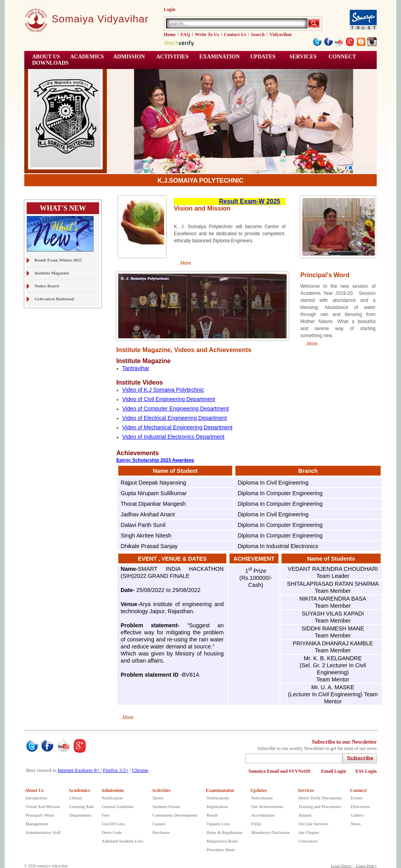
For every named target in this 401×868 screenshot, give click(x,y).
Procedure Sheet (221, 850)
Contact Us (235, 35)
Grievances (308, 841)
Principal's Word (40, 815)
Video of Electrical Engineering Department (174, 418)
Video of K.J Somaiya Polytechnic (163, 390)
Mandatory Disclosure (270, 832)
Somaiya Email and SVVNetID (280, 771)
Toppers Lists (218, 824)
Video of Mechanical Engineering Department (177, 427)
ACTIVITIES (172, 57)
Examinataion (220, 790)
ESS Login (366, 771)
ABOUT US (46, 57)
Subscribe (360, 758)
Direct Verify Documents (320, 798)
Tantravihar (136, 368)
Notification (112, 798)
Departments (80, 815)
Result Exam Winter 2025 (58, 260)
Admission (129, 57)
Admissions (113, 790)
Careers (159, 824)
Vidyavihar (281, 35)
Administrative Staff (43, 832)
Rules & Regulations (225, 832)
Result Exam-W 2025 (257, 201)
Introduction (36, 798)
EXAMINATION (219, 57)
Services (303, 57)
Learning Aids (82, 806)
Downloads (50, 63)
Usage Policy (366, 866)
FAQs (256, 824)
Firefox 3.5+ (116, 770)
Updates (258, 790)
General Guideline (118, 806)
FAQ (185, 35)
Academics (79, 790)
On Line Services (313, 824)
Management (37, 824)
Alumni (305, 815)
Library (76, 798)
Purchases (161, 832)
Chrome (140, 770)
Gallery (357, 815)
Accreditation (263, 815)
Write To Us (207, 35)
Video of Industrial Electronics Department (173, 437)
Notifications (218, 798)
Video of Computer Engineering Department (175, 409)
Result (212, 815)
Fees (106, 815)
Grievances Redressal (54, 299)
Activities (161, 790)
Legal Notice (341, 866)
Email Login (334, 771)
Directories (360, 806)
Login (170, 9)
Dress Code (112, 832)
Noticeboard (262, 798)
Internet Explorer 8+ (79, 770)
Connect (359, 790)
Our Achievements (267, 806)
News (356, 824)
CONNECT (342, 57)
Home (170, 35)
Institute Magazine (52, 273)
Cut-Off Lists (113, 824)
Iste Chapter (309, 832)
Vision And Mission (43, 806)
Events (357, 798)
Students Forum (166, 806)
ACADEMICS (87, 57)
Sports (158, 798)
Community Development (175, 815)
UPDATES (263, 57)
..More (184, 263)
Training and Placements (320, 806)
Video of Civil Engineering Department (169, 399)
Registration (217, 806)
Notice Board (47, 286)
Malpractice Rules (222, 841)
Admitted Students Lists (123, 841)
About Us (34, 790)
